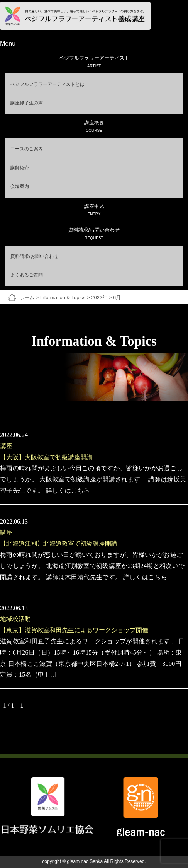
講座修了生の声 (27, 103)
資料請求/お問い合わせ (94, 234)
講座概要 (94, 127)
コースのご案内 (27, 149)
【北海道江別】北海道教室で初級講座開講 (59, 543)
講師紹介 (20, 168)
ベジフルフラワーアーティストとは (47, 84)
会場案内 (20, 186)
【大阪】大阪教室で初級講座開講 (46, 457)
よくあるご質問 (27, 275)
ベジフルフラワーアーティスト (94, 62)
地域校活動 (15, 619)
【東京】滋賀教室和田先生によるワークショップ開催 (74, 630)
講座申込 (94, 211)
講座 (6, 446)
